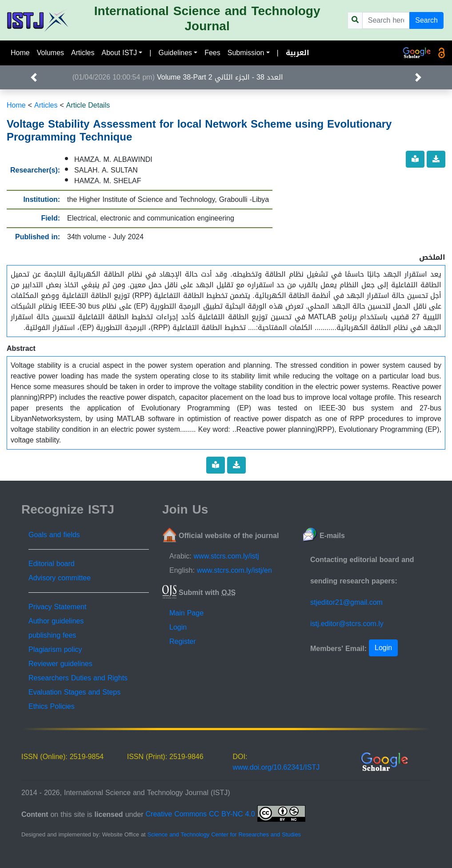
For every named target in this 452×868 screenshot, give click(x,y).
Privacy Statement (57, 607)
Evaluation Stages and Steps (74, 692)
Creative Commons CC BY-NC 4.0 (226, 814)
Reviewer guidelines (60, 664)
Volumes (50, 53)
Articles (83, 53)
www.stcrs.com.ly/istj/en (234, 570)
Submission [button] (246, 53)
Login (178, 627)
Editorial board (52, 564)
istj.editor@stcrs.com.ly (347, 624)
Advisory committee (60, 578)
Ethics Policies (52, 706)
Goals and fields (54, 535)
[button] (34, 77)
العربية (298, 53)
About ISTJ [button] (120, 53)
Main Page (186, 613)
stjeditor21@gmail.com (346, 602)
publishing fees (52, 635)
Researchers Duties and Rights (78, 678)
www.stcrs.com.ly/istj (226, 556)
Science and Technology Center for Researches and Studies (224, 835)
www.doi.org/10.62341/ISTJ (276, 767)
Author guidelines (56, 621)
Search (426, 20)
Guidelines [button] (175, 53)
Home (20, 53)
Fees (212, 53)
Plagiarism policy (55, 649)
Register (183, 641)
